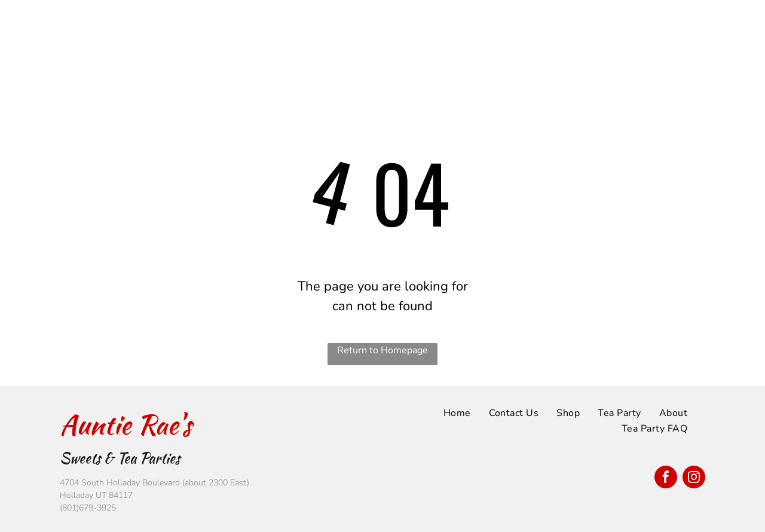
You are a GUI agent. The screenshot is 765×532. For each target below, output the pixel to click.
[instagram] (694, 479)
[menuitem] (417, 19)
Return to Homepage (382, 350)
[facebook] (666, 479)
